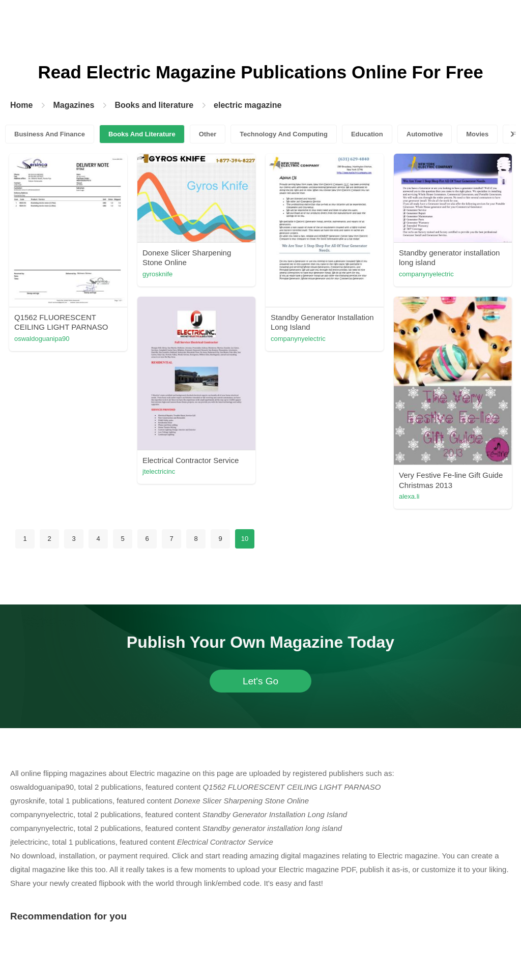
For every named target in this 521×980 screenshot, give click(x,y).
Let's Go (260, 681)
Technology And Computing (284, 134)
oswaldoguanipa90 (42, 339)
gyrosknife (157, 274)
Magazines (74, 105)
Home (21, 105)
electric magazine (248, 105)
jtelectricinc (159, 471)
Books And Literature (142, 134)
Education (367, 134)
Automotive (425, 134)
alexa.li (409, 496)
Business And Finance (50, 134)
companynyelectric (298, 339)
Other (208, 134)
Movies (477, 134)
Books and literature (154, 105)
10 (245, 539)
